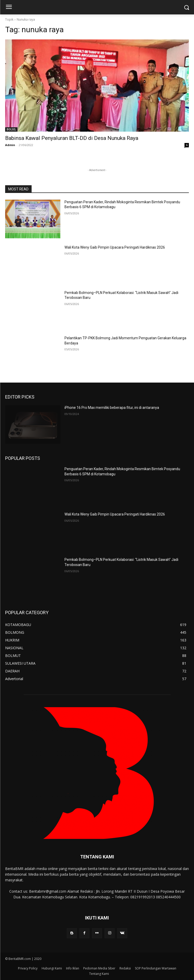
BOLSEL (11, 129)
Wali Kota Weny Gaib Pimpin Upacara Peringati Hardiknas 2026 (115, 247)
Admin (10, 145)
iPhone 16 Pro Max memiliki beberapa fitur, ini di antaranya (112, 408)
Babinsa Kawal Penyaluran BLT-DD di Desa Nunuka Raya (72, 138)
